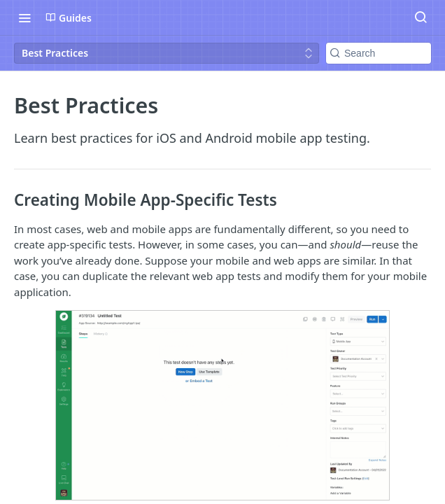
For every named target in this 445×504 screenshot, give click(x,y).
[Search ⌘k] (421, 17)
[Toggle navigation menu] (24, 17)
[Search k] (379, 53)
